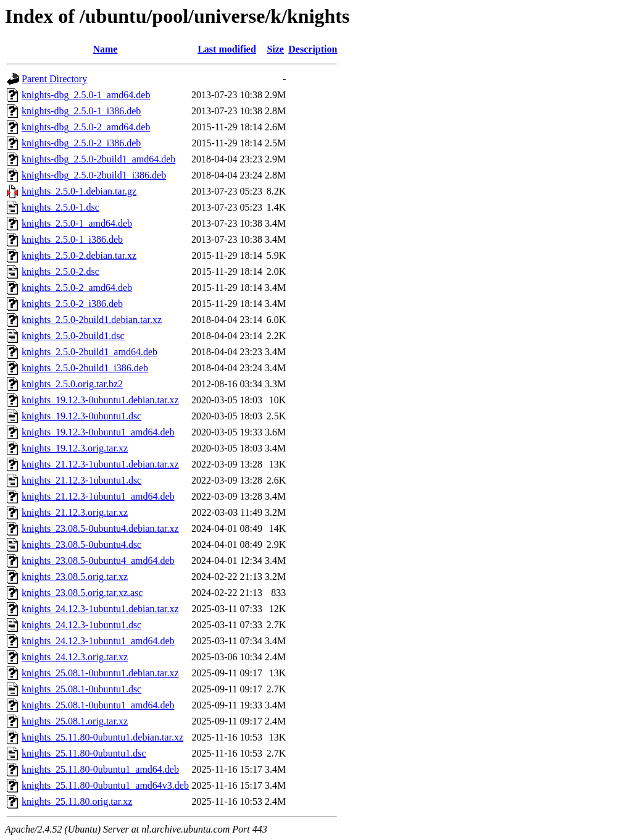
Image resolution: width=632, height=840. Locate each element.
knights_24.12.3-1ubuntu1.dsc (81, 625)
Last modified (227, 49)
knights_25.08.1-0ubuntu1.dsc (81, 689)
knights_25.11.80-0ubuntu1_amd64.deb (100, 769)
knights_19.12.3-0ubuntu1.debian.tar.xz (100, 400)
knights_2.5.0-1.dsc (60, 207)
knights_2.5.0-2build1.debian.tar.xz (92, 320)
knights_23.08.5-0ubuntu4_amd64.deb (98, 561)
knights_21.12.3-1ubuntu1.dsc (81, 480)
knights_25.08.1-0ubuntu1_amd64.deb (98, 705)
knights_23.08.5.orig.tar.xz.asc (82, 593)
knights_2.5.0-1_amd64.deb (77, 223)
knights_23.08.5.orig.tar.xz (75, 577)
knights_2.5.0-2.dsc (60, 271)
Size (275, 49)
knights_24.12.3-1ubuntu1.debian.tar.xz (100, 609)
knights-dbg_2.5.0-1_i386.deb (81, 111)
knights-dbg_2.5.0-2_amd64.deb (86, 127)
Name (105, 49)
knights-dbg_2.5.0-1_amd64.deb (86, 95)
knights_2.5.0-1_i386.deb (72, 239)
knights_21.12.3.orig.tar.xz (75, 512)
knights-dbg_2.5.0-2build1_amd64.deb (98, 159)
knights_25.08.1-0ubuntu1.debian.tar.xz (100, 673)
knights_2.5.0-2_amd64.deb (77, 288)
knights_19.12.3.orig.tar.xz (75, 448)
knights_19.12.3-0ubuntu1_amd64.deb (98, 432)
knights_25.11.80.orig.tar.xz (77, 801)
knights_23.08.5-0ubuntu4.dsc (81, 544)
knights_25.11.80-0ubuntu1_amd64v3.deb (105, 785)
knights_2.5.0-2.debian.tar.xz (79, 255)
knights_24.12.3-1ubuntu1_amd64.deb (98, 641)
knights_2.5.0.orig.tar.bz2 (72, 384)
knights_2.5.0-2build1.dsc (73, 336)
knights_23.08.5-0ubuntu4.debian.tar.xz (100, 528)
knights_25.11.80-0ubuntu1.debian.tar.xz (102, 737)
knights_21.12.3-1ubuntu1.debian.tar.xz (100, 464)
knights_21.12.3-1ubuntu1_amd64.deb (98, 496)
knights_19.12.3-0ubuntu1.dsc (81, 416)
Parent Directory (54, 79)
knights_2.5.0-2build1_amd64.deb (89, 352)
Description (313, 49)
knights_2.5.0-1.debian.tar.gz (79, 191)
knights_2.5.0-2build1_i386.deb (85, 368)
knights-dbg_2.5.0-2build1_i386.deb (94, 175)
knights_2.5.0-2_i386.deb (72, 304)
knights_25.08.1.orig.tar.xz (75, 721)
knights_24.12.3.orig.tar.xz (75, 657)
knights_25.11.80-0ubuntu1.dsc (84, 753)
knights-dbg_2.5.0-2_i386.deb (81, 143)
